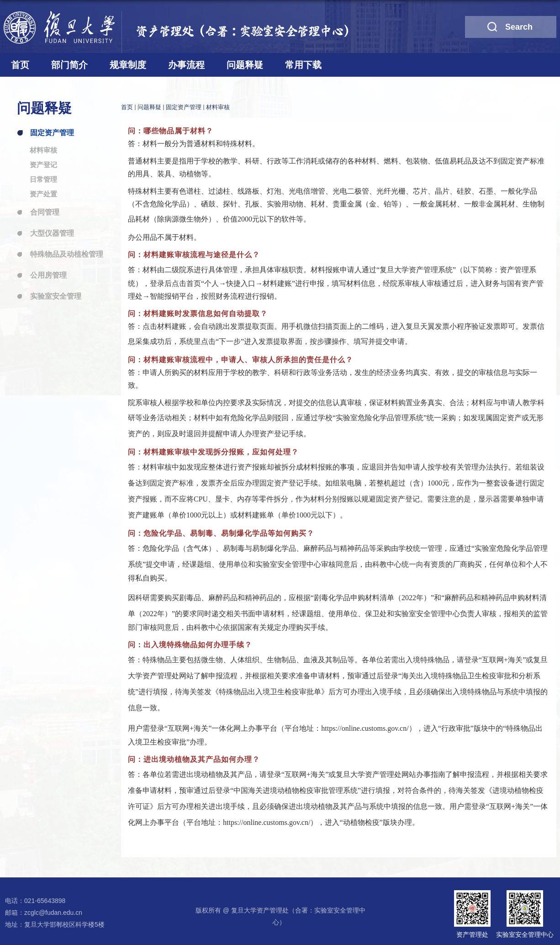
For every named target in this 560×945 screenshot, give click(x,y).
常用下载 (303, 65)
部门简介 (69, 65)
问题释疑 (245, 65)
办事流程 (186, 65)
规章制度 (128, 65)
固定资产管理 (184, 107)
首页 (20, 65)
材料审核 (218, 107)
